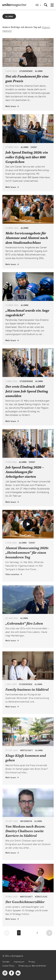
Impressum (19, 962)
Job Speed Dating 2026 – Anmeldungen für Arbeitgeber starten (24, 472)
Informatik (26, 821)
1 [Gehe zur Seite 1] (19, 933)
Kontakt (6, 962)
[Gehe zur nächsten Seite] (49, 933)
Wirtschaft (27, 751)
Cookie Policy (8, 966)
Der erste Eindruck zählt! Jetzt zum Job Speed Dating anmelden (27, 392)
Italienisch (7, 31)
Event (34, 147)
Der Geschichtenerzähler (25, 902)
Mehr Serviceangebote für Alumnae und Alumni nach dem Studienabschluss (27, 238)
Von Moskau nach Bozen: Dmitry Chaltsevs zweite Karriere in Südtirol (25, 831)
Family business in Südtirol (27, 690)
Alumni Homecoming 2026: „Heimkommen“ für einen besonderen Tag (27, 553)
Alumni (9, 17)
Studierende (26, 71)
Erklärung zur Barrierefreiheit (32, 966)
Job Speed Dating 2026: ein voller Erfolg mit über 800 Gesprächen (27, 157)
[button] (52, 5)
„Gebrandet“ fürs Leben (24, 624)
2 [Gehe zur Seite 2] (37, 933)
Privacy (32, 962)
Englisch (46, 27)
